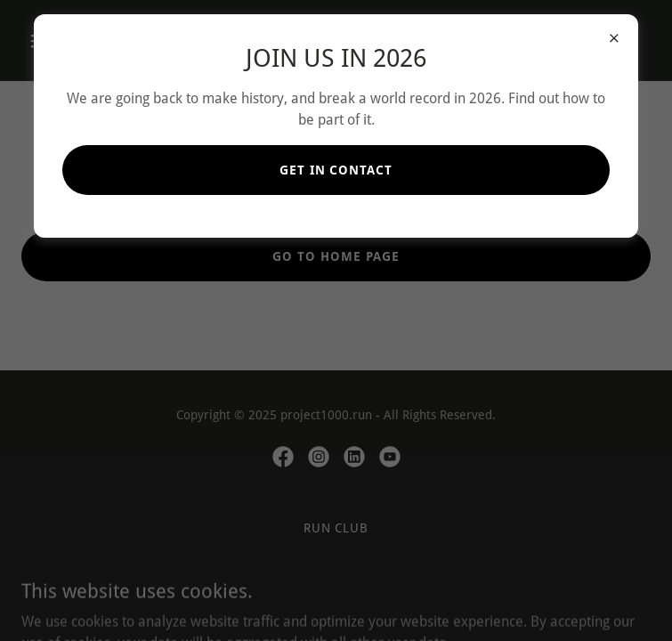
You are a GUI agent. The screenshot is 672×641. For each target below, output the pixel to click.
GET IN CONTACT (336, 170)
